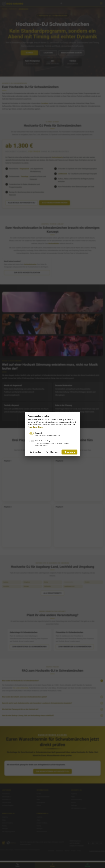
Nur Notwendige (35, 452)
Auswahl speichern (52, 452)
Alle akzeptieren (70, 452)
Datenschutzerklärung (35, 427)
